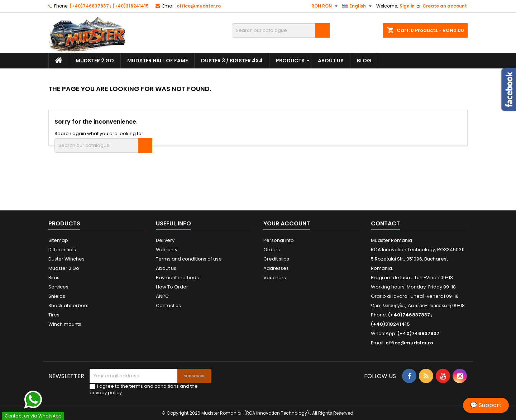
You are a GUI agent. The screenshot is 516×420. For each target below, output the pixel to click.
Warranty (167, 250)
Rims (54, 278)
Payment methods (177, 278)
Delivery (165, 240)
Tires (54, 315)
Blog (364, 61)
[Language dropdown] (358, 6)
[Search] (281, 30)
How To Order (172, 287)
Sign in (407, 6)
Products (290, 61)
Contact (385, 223)
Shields (57, 296)
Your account (287, 223)
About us (331, 61)
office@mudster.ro (199, 6)
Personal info (279, 240)
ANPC (162, 296)
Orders (272, 250)
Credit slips (276, 259)
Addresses (276, 268)
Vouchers (275, 278)
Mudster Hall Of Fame (157, 61)
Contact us (168, 306)
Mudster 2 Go (95, 61)
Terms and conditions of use (189, 259)
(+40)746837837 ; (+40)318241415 (109, 6)
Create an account (445, 6)
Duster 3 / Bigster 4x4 (232, 61)
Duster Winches (66, 259)
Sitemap (58, 240)
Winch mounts (65, 324)
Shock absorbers (68, 306)
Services (58, 287)
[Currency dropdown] (325, 6)
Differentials (62, 250)
